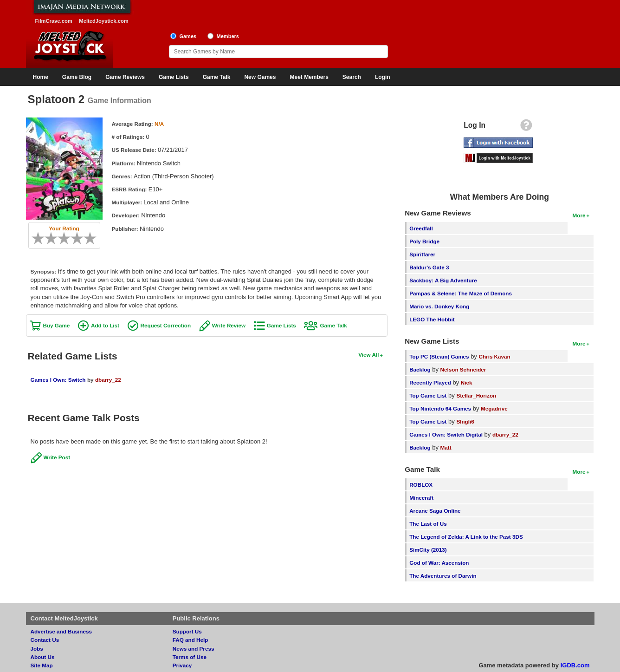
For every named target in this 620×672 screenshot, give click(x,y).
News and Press (194, 649)
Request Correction (166, 325)
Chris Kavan (495, 356)
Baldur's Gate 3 (429, 267)
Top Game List (428, 395)
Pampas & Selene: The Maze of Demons (461, 293)
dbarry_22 (108, 380)
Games (188, 36)
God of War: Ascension (439, 563)
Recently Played (430, 382)
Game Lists (174, 77)
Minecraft (421, 498)
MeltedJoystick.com (103, 21)
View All (368, 355)
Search (352, 77)
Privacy (182, 665)
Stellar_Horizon (476, 395)
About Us (43, 657)
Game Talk (217, 77)
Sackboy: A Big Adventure (443, 280)
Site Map (42, 665)
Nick (467, 382)
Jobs (37, 649)
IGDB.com (575, 665)
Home (41, 77)
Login (383, 77)
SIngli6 (465, 421)
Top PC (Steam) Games (439, 356)
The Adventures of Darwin (443, 576)
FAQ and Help (191, 640)
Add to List (105, 325)
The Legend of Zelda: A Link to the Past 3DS (466, 537)
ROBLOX (421, 485)
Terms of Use (190, 657)
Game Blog (77, 77)
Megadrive (494, 408)
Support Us (187, 631)
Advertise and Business (61, 631)
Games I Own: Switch (58, 380)
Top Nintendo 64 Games (440, 408)
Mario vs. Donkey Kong (439, 306)
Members (228, 36)
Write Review (229, 325)
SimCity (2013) (428, 550)
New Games (260, 77)
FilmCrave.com (54, 21)
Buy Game (57, 325)
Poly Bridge (424, 241)
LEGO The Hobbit (432, 319)
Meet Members (309, 77)
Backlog (420, 369)
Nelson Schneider (463, 369)
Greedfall (421, 228)
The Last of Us (428, 524)
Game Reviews (125, 77)
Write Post (57, 457)
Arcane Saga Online (435, 511)
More (579, 215)
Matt (446, 447)
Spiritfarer (422, 254)
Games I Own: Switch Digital (446, 434)
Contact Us (45, 640)
